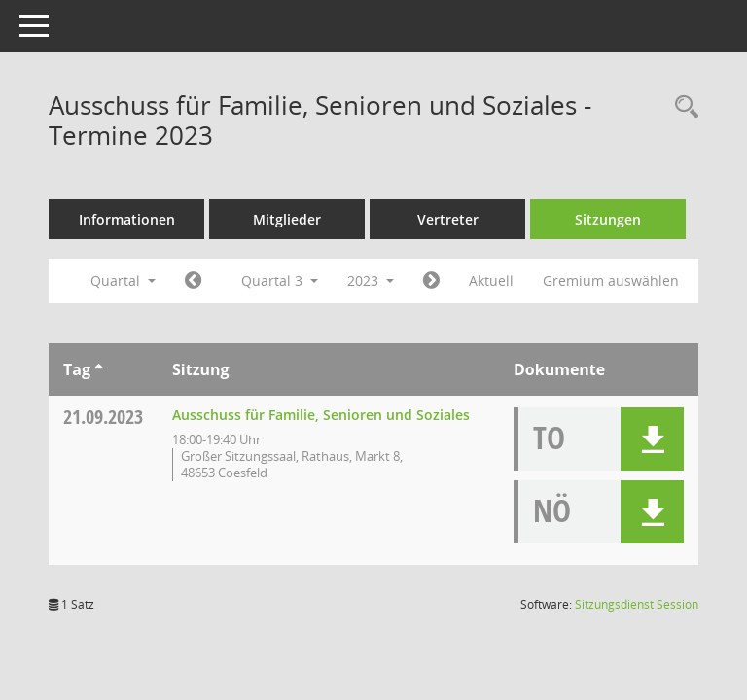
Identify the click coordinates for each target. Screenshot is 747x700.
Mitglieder (287, 219)
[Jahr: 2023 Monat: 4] (193, 281)
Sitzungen (608, 219)
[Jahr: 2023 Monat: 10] (431, 281)
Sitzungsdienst (637, 604)
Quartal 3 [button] (280, 280)
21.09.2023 (103, 417)
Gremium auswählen (611, 280)
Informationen (127, 219)
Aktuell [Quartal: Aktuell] (491, 280)
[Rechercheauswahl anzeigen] (682, 107)
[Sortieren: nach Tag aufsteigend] (99, 369)
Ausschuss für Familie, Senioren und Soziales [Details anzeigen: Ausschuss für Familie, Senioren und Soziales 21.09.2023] (321, 415)
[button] (652, 439)
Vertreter (448, 219)
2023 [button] (371, 280)
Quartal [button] (123, 280)
